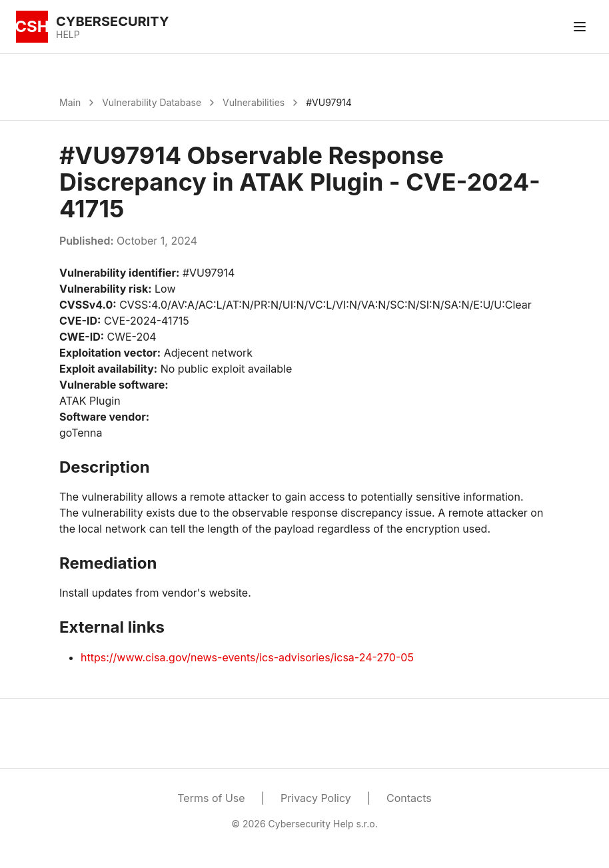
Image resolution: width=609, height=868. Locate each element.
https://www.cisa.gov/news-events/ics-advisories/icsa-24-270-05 (247, 657)
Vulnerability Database (152, 102)
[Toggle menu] (580, 27)
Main (70, 102)
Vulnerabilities (254, 102)
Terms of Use (211, 798)
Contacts (409, 798)
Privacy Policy (316, 798)
